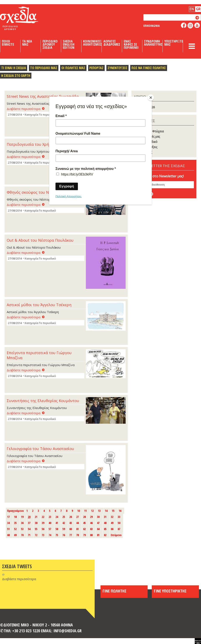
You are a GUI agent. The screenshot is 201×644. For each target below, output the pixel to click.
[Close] (151, 98)
